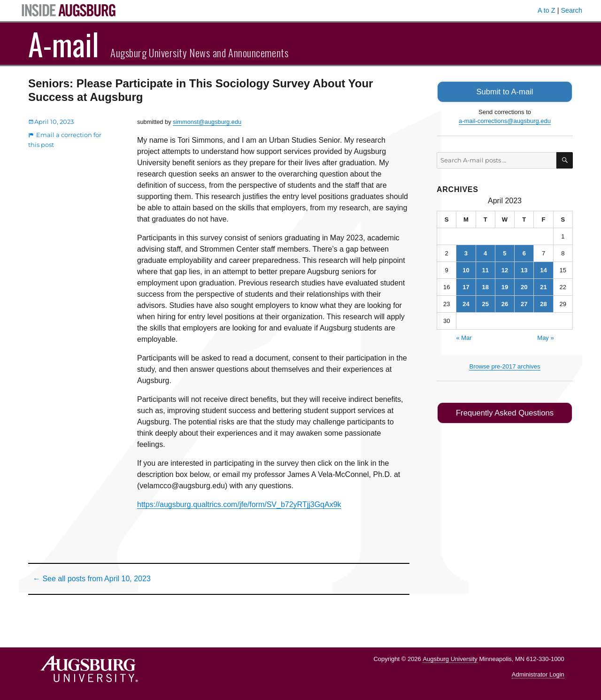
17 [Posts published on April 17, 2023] (466, 286)
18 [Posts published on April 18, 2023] (485, 286)
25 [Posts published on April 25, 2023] (485, 303)
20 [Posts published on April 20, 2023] (524, 286)
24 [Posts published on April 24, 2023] (466, 303)
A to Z (547, 10)
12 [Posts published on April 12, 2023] (505, 269)
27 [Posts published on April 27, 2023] (524, 303)
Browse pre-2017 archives (505, 365)
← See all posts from (92, 579)
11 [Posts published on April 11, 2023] (485, 269)
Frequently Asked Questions (505, 412)
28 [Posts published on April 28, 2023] (543, 303)
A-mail (64, 44)
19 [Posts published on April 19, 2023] (505, 286)
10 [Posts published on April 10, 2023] (466, 269)
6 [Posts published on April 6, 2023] (524, 252)
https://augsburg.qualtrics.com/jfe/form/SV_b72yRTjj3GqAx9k (239, 504)
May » (545, 337)
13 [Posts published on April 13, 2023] (524, 269)
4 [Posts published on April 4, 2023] (485, 252)
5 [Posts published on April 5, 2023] (505, 252)
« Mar (464, 337)
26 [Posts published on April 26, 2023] (505, 303)
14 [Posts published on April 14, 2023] (543, 269)
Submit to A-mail (505, 91)
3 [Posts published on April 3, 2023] (466, 252)
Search (571, 10)
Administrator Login (538, 674)
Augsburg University (450, 659)
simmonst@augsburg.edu (207, 122)
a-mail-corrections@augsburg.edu (505, 120)
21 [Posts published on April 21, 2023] (543, 286)
